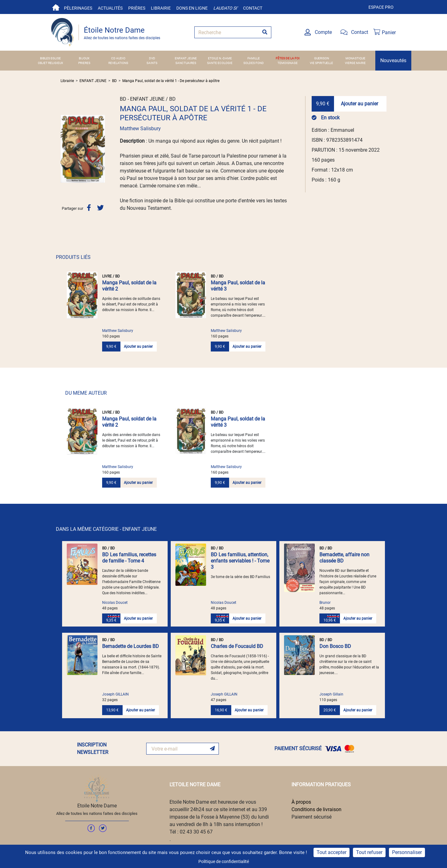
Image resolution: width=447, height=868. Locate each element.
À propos (301, 802)
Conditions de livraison (316, 809)
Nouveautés (393, 60)
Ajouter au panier (359, 104)
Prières (137, 8)
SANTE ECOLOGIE (220, 63)
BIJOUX (84, 58)
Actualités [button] (110, 8)
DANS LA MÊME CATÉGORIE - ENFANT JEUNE (106, 529)
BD (114, 81)
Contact (253, 8)
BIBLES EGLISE (50, 58)
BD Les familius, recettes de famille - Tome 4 (129, 558)
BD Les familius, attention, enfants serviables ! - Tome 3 (240, 561)
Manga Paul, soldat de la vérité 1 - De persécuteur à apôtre (171, 81)
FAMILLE (254, 58)
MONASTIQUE (355, 58)
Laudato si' (225, 8)
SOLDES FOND (254, 63)
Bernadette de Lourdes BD (131, 646)
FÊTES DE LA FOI (288, 58)
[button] (64, 149)
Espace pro (381, 7)
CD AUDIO (118, 58)
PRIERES (84, 63)
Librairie (161, 8)
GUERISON (322, 58)
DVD (152, 58)
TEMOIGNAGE (288, 63)
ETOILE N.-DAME (220, 58)
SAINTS (152, 63)
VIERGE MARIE (355, 63)
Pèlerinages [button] (78, 8)
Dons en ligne (192, 8)
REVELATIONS (118, 63)
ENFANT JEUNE (186, 58)
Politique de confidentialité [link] (224, 861)
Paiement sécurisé (312, 817)
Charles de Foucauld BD (237, 646)
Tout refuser (369, 852)
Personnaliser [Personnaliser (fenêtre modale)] (407, 852)
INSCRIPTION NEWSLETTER (93, 749)
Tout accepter (332, 852)
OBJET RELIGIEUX (50, 63)
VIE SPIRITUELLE (321, 63)
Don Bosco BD (335, 646)
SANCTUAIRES (186, 63)
